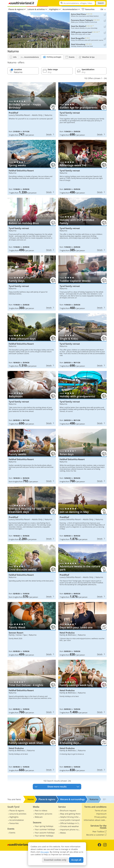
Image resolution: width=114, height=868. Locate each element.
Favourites (88, 9)
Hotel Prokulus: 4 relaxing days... (82, 745)
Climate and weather (70, 826)
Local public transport (70, 820)
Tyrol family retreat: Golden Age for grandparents (82, 110)
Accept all (76, 860)
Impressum (101, 814)
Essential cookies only (55, 860)
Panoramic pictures (44, 814)
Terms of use (101, 811)
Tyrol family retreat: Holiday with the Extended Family (82, 225)
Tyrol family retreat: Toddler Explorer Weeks (82, 283)
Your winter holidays (44, 836)
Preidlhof (13, 113)
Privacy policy (100, 817)
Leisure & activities (36, 9)
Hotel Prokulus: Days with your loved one (82, 630)
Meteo (63, 833)
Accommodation (70, 9)
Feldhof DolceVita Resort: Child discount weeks (32, 572)
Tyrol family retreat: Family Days (32, 283)
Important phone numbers (71, 830)
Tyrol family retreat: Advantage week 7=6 (82, 167)
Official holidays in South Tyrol (71, 823)
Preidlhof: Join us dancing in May (82, 514)
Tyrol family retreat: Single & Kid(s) (82, 341)
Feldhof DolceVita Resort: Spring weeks (32, 167)
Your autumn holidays (45, 833)
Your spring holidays (44, 826)
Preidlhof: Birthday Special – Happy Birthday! (32, 110)
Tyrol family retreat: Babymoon (32, 399)
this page (45, 852)
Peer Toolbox (99, 832)
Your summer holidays (45, 829)
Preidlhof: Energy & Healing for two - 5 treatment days (32, 514)
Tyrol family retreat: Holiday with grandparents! (82, 399)
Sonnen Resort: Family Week (32, 630)
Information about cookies (95, 820)
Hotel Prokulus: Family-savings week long (82, 687)
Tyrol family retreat (70, 113)
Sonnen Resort (16, 633)
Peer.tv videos (41, 811)
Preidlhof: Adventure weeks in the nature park (82, 572)
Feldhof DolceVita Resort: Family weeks (32, 456)
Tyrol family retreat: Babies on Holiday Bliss (32, 225)
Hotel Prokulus (67, 633)
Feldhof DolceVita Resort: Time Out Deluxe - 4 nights (32, 687)
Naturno (48, 115)
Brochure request (68, 811)
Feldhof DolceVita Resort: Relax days (82, 456)
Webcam (39, 817)
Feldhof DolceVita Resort (21, 171)
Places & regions (16, 9)
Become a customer (96, 835)
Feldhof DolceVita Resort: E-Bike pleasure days (32, 341)
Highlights (54, 9)
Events (12, 833)
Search (101, 3)
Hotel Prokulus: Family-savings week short (32, 745)
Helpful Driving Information (71, 817)
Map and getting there (70, 814)
